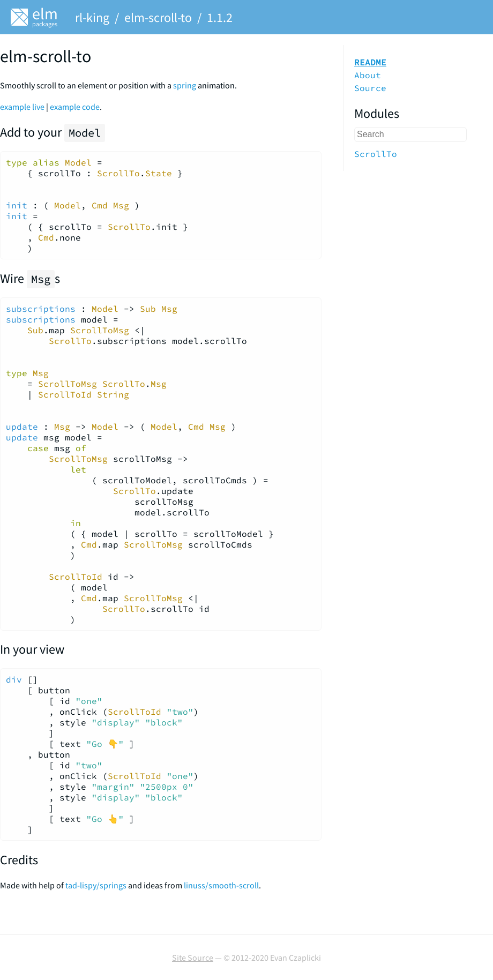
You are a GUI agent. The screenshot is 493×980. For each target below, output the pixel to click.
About (368, 75)
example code (75, 107)
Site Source (193, 957)
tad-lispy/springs (96, 885)
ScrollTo (376, 154)
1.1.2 (220, 17)
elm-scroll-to (158, 17)
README (370, 62)
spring (185, 85)
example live (22, 107)
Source (370, 88)
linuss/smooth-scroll (221, 885)
